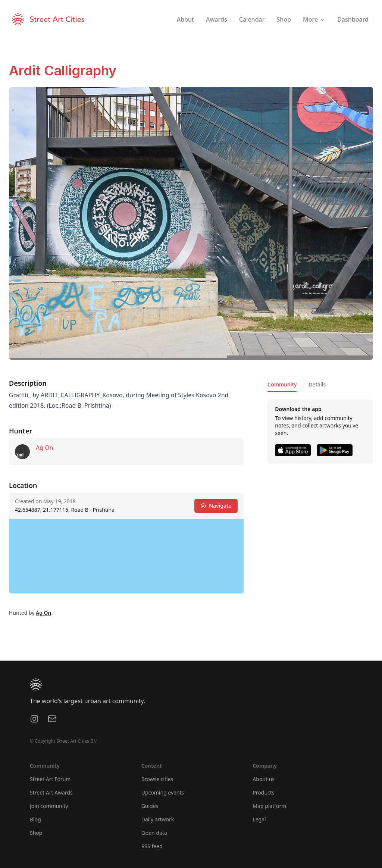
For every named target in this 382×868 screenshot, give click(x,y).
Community (282, 384)
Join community (49, 806)
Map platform (269, 806)
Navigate (216, 506)
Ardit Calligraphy (63, 70)
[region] (126, 556)
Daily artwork (158, 819)
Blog (35, 819)
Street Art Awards (51, 792)
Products (263, 792)
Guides (150, 806)
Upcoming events (163, 792)
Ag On (45, 448)
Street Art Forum (50, 779)
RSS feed (152, 846)
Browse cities (157, 779)
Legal (259, 819)
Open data (154, 833)
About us (264, 779)
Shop (36, 833)
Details (317, 384)
